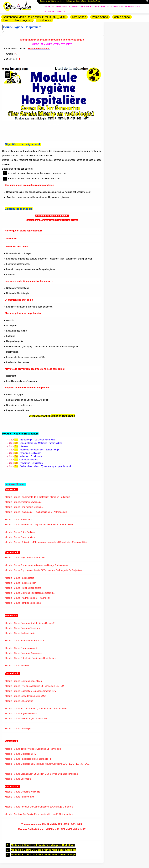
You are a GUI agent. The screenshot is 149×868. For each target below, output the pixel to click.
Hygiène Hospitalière (39, 49)
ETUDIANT (49, 7)
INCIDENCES (87, 7)
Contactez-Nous (94, 2)
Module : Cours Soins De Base (20, 532)
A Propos (61, 2)
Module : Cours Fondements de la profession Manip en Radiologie (38, 496)
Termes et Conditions (48, 2)
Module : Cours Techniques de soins (23, 602)
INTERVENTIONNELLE (55, 12)
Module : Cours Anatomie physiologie (23, 501)
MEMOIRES (62, 7)
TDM (97, 7)
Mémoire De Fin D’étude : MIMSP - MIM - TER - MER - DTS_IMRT (51, 829)
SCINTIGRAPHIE (133, 7)
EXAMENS (74, 7)
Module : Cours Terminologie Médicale (24, 506)
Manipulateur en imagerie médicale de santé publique (51, 40)
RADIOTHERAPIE (115, 7)
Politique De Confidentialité (76, 2)
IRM (103, 7)
